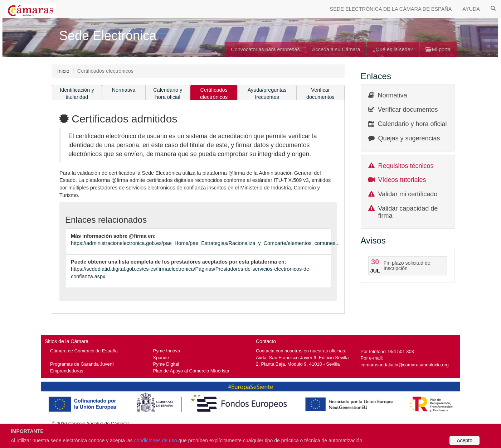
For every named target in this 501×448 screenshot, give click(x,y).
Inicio (63, 71)
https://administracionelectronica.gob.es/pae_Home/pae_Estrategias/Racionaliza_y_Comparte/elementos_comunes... (205, 243)
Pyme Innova (167, 351)
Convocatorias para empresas (265, 49)
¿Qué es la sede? (393, 49)
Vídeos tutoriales (402, 180)
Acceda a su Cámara (336, 49)
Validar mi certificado (408, 194)
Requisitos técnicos (406, 166)
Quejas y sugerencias (409, 138)
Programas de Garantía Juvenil (82, 364)
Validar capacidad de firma (408, 212)
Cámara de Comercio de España (84, 351)
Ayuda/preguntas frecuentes (267, 94)
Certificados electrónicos (214, 94)
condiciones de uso (156, 440)
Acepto (464, 440)
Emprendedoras (67, 371)
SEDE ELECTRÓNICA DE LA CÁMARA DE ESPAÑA (391, 9)
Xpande (161, 358)
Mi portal (439, 49)
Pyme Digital (166, 364)
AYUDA (471, 9)
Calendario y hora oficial (168, 94)
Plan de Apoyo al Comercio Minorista (191, 371)
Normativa (124, 90)
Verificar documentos (320, 94)
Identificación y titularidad (77, 94)
